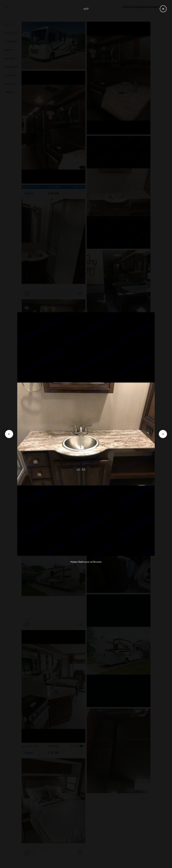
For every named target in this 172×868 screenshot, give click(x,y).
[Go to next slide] (163, 434)
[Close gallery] (163, 9)
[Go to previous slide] (9, 434)
